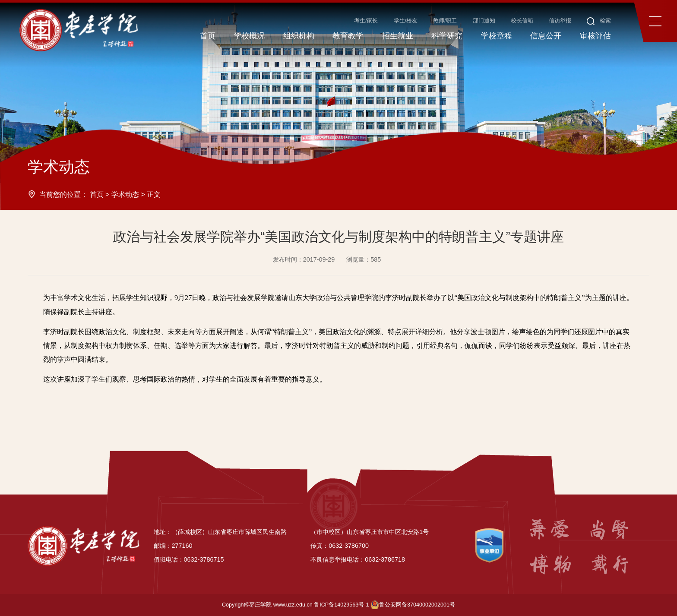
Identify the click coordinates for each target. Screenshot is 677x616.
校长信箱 (522, 21)
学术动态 (125, 194)
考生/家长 (366, 21)
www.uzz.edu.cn (293, 605)
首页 (97, 194)
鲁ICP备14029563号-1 (341, 605)
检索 (599, 21)
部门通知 (484, 21)
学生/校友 (406, 21)
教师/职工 (445, 21)
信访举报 (560, 21)
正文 (154, 194)
